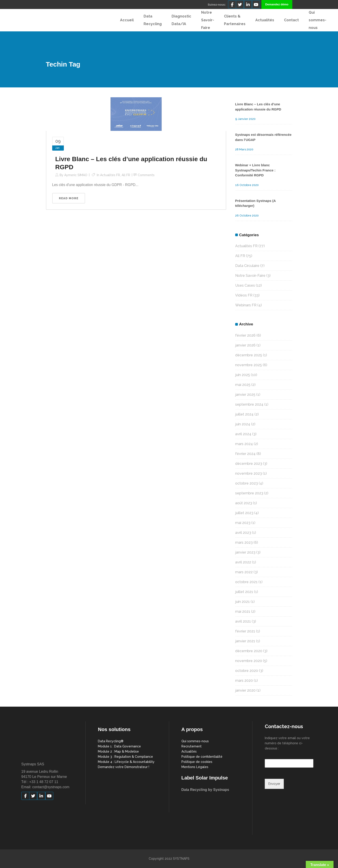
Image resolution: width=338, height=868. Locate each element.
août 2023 (244, 503)
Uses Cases (245, 285)
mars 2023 (244, 542)
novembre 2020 (249, 661)
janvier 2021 (245, 641)
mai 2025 (243, 385)
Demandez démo (277, 4)
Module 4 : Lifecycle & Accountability (126, 762)
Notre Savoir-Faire (250, 276)
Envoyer (274, 784)
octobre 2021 (246, 582)
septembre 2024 (249, 404)
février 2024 (245, 454)
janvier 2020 (245, 690)
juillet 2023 (244, 513)
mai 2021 (243, 611)
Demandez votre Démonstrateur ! (124, 767)
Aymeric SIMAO (76, 175)
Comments (146, 175)
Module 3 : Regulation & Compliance (125, 757)
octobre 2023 (247, 483)
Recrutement (192, 746)
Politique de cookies (197, 762)
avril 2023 (243, 533)
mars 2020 (244, 681)
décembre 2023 (249, 464)
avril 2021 (243, 621)
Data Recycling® (111, 741)
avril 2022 (243, 562)
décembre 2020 (249, 651)
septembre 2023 (249, 493)
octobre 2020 (247, 671)
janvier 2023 (245, 552)
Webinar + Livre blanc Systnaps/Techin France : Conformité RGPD (255, 170)
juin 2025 (243, 375)
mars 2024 (244, 444)
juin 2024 (243, 424)
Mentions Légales (195, 767)
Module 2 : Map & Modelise (118, 751)
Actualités (189, 751)
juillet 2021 (244, 592)
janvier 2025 (245, 395)
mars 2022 (244, 572)
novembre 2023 (249, 473)
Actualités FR (110, 175)
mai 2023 (243, 523)
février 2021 (245, 631)
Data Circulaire (247, 266)
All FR (126, 175)
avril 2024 (243, 434)
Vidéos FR (244, 295)
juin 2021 (242, 602)
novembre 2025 (249, 365)
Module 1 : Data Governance (119, 746)
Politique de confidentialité (202, 757)
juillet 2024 (244, 414)
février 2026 (245, 335)
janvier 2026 (245, 345)
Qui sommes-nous (195, 741)
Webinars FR (246, 305)
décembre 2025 (249, 355)
